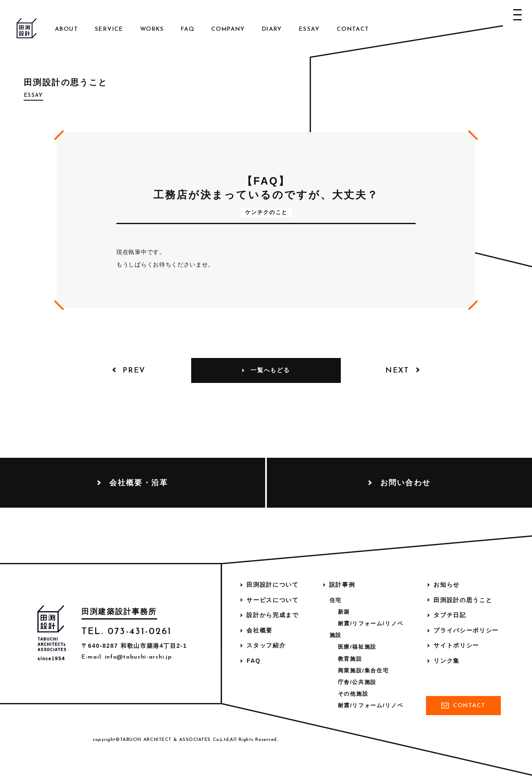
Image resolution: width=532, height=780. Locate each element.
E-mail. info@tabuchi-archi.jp (127, 657)
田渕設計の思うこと (463, 600)
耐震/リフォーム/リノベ (371, 623)
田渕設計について (272, 585)
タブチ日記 (450, 615)
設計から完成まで (272, 615)
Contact (353, 29)
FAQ (188, 29)
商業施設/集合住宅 (363, 670)
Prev (134, 371)
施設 (336, 635)
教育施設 (350, 659)
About (66, 29)
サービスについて (272, 600)
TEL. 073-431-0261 (127, 632)
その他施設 (353, 694)
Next (397, 371)
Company (228, 29)
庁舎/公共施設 (357, 682)
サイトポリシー (456, 645)
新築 (344, 612)
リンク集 (447, 661)
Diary (272, 29)
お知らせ (447, 585)
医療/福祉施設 (357, 647)
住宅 (336, 600)
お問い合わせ (405, 483)
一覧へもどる (270, 370)
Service (109, 29)
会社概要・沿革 (139, 483)
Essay (309, 29)
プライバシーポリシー (466, 630)
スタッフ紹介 (266, 645)
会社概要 (260, 630)
